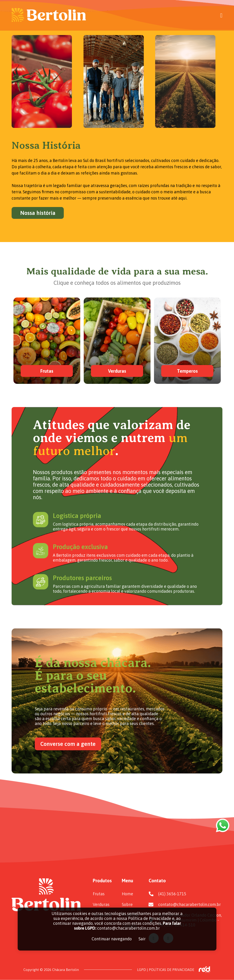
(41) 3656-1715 (172, 894)
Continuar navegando (112, 939)
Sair (142, 939)
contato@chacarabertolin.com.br (189, 904)
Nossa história (38, 213)
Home (127, 894)
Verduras (101, 904)
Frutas (99, 894)
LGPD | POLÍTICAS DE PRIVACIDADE (166, 970)
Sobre (127, 904)
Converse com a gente (68, 744)
